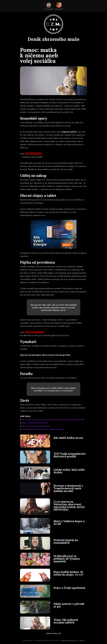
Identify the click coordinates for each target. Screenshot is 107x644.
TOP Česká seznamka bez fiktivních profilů (70, 455)
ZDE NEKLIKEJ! (34, 153)
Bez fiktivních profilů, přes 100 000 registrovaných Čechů (44, 335)
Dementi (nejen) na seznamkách (36, 426)
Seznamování (59, 9)
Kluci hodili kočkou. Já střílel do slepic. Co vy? (68, 573)
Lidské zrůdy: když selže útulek (69, 471)
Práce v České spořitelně (69, 588)
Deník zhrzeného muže (54, 39)
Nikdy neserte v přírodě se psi (69, 605)
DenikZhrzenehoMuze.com (69, 640)
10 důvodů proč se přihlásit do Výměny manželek (43, 429)
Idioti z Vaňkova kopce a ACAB (35, 423)
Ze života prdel (49, 9)
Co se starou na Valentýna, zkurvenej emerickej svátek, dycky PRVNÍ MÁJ (53, 420)
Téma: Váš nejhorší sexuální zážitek (66, 621)
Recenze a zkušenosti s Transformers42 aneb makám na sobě (68, 488)
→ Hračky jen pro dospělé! (31, 157)
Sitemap (82, 640)
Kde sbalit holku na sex (68, 438)
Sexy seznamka (35, 332)
